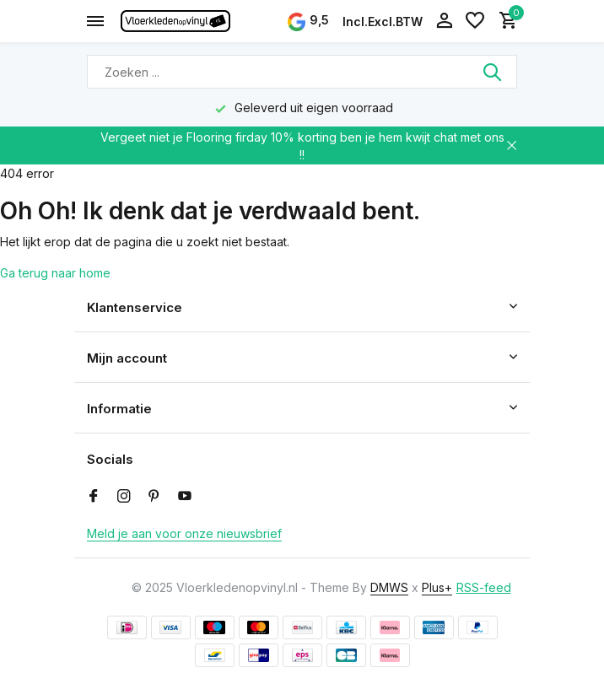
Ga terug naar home (55, 273)
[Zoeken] (302, 72)
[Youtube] (185, 497)
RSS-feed (484, 587)
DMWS (389, 587)
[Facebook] (94, 497)
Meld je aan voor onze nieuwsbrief (184, 533)
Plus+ (437, 587)
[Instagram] (124, 497)
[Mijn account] (444, 21)
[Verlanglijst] (475, 21)
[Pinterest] (154, 497)
